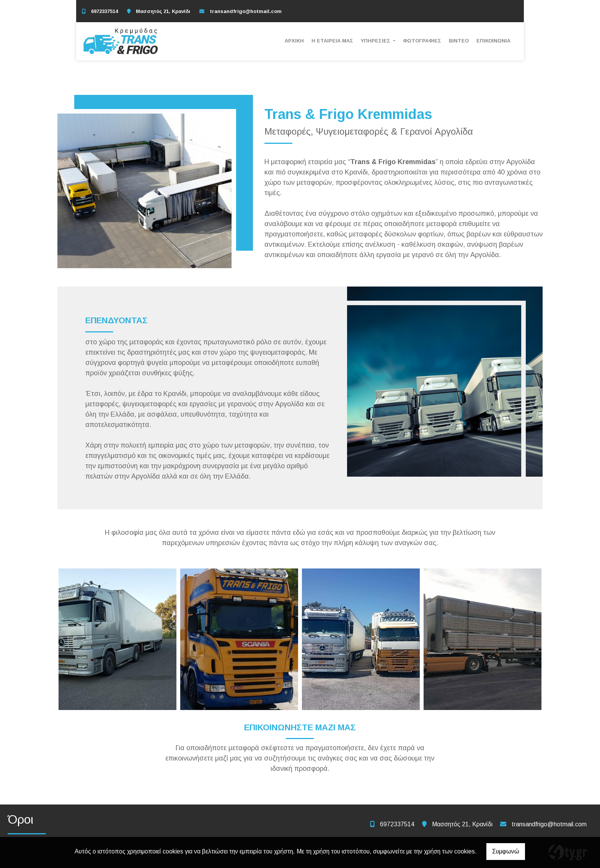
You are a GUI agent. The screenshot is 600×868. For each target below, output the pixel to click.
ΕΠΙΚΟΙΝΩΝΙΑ (493, 41)
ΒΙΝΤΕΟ (459, 41)
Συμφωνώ (506, 851)
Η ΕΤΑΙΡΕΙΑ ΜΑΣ (332, 41)
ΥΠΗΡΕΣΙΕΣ (376, 41)
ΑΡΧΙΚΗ (294, 41)
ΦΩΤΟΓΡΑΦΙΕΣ (422, 41)
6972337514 (104, 11)
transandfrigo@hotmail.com (246, 11)
